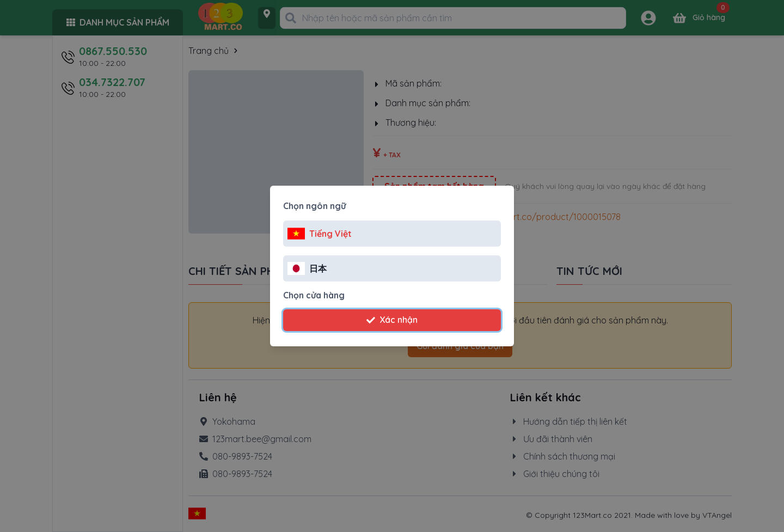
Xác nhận (392, 320)
